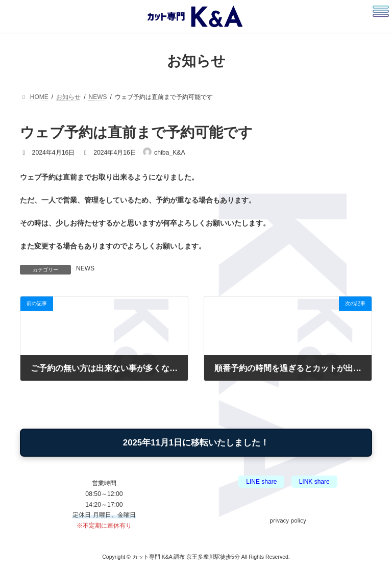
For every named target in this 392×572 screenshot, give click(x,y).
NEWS (85, 268)
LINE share (261, 482)
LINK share (314, 482)
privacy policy (288, 519)
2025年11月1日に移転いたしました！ (196, 443)
